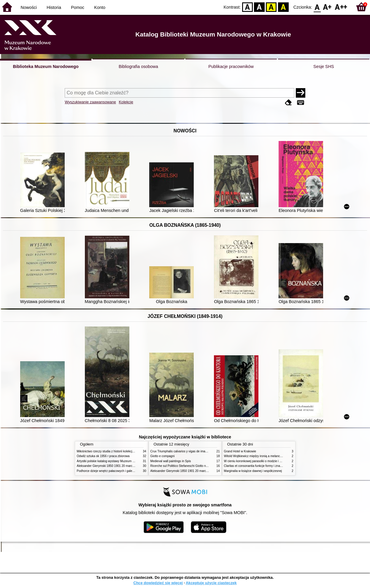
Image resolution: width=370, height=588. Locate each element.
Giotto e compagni (163, 456)
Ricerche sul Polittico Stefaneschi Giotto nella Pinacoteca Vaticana (194, 466)
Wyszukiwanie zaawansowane (90, 102)
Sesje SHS (324, 66)
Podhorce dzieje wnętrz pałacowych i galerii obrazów (112, 471)
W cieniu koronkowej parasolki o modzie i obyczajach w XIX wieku (268, 461)
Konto (100, 7)
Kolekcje (126, 102)
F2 (341, 7)
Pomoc (78, 7)
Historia (54, 7)
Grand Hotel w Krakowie (240, 451)
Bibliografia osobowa (138, 66)
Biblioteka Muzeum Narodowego (46, 66)
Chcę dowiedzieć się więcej (158, 583)
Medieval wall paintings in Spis (171, 461)
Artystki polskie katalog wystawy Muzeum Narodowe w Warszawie (121, 461)
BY (283, 7)
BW (259, 7)
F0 (317, 7)
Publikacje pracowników (231, 66)
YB (271, 7)
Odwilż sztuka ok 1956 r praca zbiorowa (103, 456)
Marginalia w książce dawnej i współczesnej (253, 471)
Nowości (29, 7)
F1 (327, 7)
